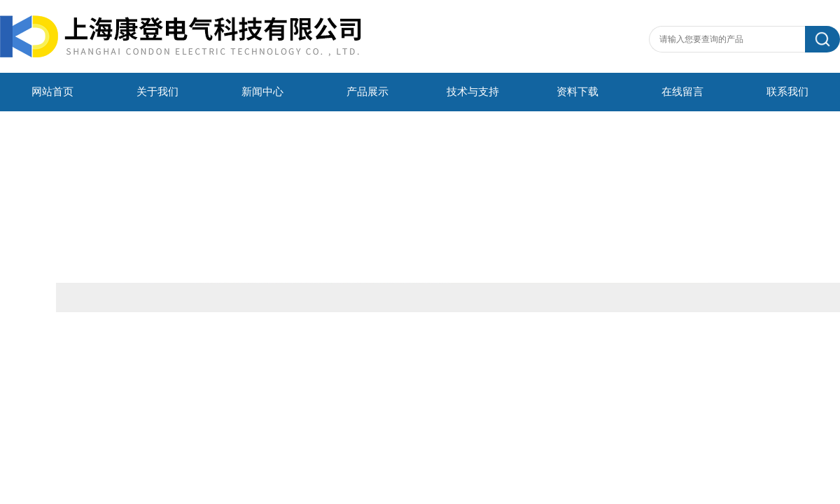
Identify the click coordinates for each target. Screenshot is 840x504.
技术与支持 (473, 92)
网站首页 (52, 92)
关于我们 (157, 92)
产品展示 (367, 92)
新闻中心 (262, 92)
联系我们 (787, 92)
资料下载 (577, 92)
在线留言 (682, 92)
